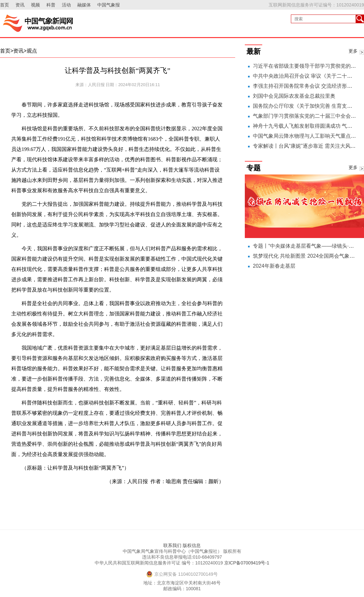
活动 (66, 5)
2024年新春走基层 (274, 266)
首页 (5, 5)
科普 (51, 5)
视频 (35, 5)
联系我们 (172, 545)
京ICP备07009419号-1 (247, 563)
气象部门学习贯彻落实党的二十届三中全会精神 (307, 116)
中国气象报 (109, 5)
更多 (353, 51)
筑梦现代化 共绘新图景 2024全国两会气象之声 (306, 256)
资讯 (20, 5)
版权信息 (192, 545)
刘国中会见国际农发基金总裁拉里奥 (294, 96)
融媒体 (84, 5)
